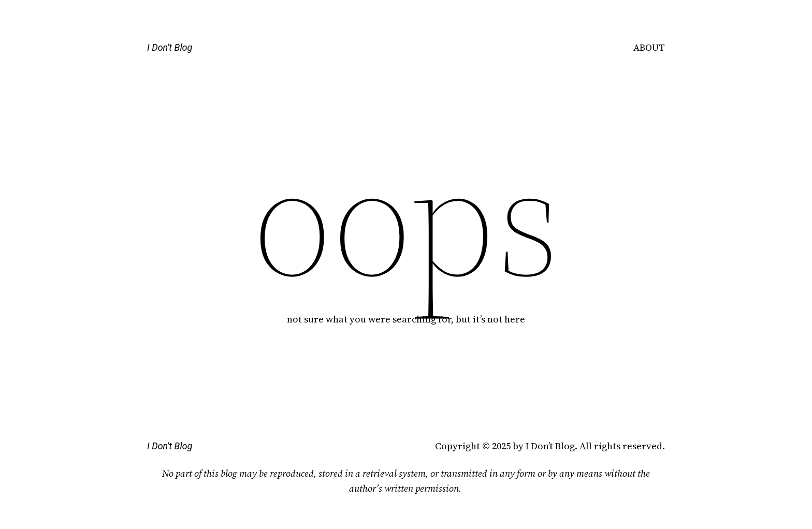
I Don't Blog (170, 47)
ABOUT (649, 47)
